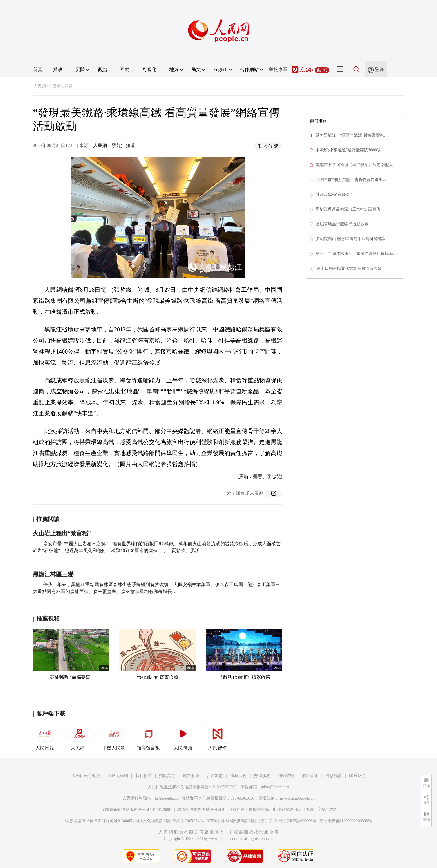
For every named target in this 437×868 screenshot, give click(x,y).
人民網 (40, 86)
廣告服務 (191, 776)
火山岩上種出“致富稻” (62, 533)
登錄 (379, 69)
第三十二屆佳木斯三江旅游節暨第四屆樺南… (356, 254)
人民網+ (79, 737)
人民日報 (45, 737)
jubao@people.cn (275, 787)
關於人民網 (118, 776)
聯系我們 (357, 776)
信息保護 (333, 776)
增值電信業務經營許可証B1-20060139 (211, 810)
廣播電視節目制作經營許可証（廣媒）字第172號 (292, 810)
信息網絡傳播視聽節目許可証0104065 (99, 821)
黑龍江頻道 (62, 86)
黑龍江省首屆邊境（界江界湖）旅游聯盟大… (356, 165)
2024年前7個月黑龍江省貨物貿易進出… (351, 180)
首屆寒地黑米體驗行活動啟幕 (342, 224)
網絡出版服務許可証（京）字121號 (251, 821)
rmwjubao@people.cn (297, 798)
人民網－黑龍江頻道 (114, 145)
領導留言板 (148, 737)
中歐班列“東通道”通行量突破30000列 (349, 150)
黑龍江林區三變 (53, 574)
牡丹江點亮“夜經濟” (334, 194)
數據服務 (262, 776)
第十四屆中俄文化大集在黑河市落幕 (349, 268)
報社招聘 (144, 776)
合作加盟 (215, 776)
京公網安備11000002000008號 (346, 821)
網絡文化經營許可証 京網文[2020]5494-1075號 (176, 821)
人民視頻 (183, 737)
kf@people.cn (166, 798)
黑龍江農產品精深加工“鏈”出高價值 (348, 209)
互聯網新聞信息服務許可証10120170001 (137, 810)
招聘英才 (167, 776)
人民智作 (217, 737)
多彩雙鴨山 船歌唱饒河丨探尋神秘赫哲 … (353, 239)
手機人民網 (114, 737)
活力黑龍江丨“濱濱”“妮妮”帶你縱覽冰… (352, 135)
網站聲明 (286, 776)
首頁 (38, 69)
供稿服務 (239, 776)
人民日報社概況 (86, 776)
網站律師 (310, 776)
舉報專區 (278, 69)
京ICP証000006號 (301, 821)
